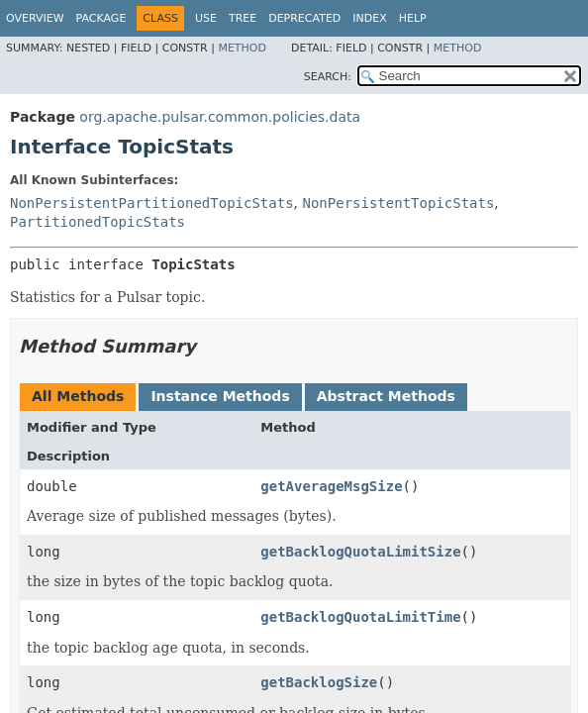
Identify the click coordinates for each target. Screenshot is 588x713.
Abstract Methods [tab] (386, 396)
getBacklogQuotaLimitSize (360, 552)
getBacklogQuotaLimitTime (360, 617)
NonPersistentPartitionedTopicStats (152, 203)
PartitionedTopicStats (98, 222)
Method (242, 48)
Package (101, 18)
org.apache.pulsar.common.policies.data (220, 117)
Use (206, 18)
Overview (35, 18)
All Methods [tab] (78, 396)
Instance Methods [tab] (220, 396)
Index (369, 18)
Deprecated (304, 18)
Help (413, 18)
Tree (243, 18)
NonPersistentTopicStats (398, 203)
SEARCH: (328, 77)
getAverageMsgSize (331, 486)
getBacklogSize (319, 682)
